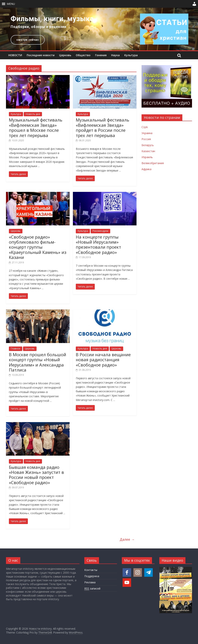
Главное (16, 349)
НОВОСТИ (15, 55)
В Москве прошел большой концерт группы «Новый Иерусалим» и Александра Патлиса (38, 362)
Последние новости (41, 55)
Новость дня (33, 114)
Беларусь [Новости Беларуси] (148, 145)
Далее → (127, 539)
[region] (99, 29)
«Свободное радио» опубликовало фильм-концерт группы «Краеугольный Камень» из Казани (38, 247)
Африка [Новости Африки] (146, 169)
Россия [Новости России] (146, 139)
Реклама (90, 582)
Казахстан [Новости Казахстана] (148, 151)
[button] (11, 4)
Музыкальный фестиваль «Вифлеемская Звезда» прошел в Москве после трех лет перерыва (36, 127)
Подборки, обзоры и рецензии (38, 27)
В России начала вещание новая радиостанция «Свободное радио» (103, 360)
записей (92, 589)
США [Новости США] (145, 127)
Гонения (101, 55)
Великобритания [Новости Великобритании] (153, 163)
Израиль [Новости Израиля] (147, 157)
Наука (115, 55)
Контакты (91, 570)
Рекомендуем (100, 231)
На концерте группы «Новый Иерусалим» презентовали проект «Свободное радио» (98, 244)
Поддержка (92, 576)
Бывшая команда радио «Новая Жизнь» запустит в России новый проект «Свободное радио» (36, 475)
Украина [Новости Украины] (147, 133)
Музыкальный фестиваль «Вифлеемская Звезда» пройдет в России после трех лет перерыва (102, 127)
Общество (83, 55)
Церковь (65, 55)
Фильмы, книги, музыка (52, 19)
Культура (131, 55)
